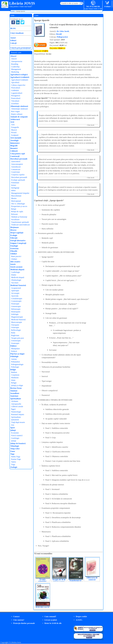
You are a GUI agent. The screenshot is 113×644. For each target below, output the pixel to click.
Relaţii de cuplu (17, 212)
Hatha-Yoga (16, 457)
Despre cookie (81, 616)
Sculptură (15, 135)
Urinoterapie (16, 341)
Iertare (14, 185)
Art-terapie (15, 293)
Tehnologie (15, 446)
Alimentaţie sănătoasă (19, 106)
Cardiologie (16, 272)
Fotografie (15, 127)
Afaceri (13, 56)
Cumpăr (42, 45)
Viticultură (15, 101)
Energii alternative (18, 241)
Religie (13, 370)
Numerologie (16, 412)
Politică (13, 346)
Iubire (13, 190)
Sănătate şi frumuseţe (19, 217)
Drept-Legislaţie (17, 233)
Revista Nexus (16, 388)
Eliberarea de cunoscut (92, 579)
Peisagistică (16, 96)
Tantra (14, 462)
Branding (15, 64)
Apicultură (15, 82)
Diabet (14, 275)
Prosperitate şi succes (19, 206)
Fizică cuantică (17, 435)
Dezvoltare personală (19, 159)
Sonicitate (14, 396)
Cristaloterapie (17, 299)
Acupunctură (16, 288)
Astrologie (14, 140)
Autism (14, 359)
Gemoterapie (16, 306)
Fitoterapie (15, 304)
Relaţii (14, 209)
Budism (14, 372)
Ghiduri (14, 254)
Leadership (15, 67)
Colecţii (13, 43)
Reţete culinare (17, 114)
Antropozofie (16, 404)
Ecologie (14, 235)
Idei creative (15, 262)
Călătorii (14, 151)
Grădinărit (15, 90)
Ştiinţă (13, 430)
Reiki (13, 333)
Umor (13, 451)
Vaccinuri (15, 283)
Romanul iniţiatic (18, 414)
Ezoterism (14, 248)
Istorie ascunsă (16, 267)
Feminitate (15, 183)
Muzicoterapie (17, 322)
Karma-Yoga (16, 459)
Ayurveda (15, 296)
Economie (15, 433)
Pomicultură (16, 98)
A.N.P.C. (79, 620)
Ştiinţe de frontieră (18, 443)
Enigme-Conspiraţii (18, 243)
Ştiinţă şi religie (17, 385)
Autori (13, 38)
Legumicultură (17, 93)
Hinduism (15, 378)
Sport (13, 428)
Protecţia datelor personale (24, 623)
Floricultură (16, 88)
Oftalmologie (16, 280)
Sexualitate (15, 393)
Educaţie (14, 238)
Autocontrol (16, 161)
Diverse (13, 230)
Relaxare (14, 214)
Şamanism (15, 420)
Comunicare (16, 169)
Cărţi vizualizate (17, 33)
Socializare (15, 219)
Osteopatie (15, 325)
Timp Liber (15, 449)
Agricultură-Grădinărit (20, 77)
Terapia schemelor (42, 580)
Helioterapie (16, 309)
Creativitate (16, 172)
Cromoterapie (16, 301)
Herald (59, 34)
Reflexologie (16, 330)
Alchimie (15, 401)
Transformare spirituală (20, 222)
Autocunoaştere (17, 164)
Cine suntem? (19, 620)
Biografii (14, 146)
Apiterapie (15, 291)
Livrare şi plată (51, 620)
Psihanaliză (15, 362)
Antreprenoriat (17, 61)
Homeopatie (16, 312)
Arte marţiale (16, 138)
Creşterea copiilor (18, 175)
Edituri (13, 40)
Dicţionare (15, 227)
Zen (13, 425)
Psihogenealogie (17, 364)
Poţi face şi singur (17, 354)
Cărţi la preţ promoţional (21, 48)
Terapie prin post (17, 338)
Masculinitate (16, 196)
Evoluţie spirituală (18, 180)
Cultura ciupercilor (18, 85)
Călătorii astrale (17, 406)
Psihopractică (62, 37)
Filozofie (14, 251)
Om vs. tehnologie (18, 204)
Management (16, 69)
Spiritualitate (16, 399)
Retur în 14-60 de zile (53, 623)
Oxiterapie (15, 327)
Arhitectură (15, 119)
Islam (13, 380)
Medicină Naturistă (18, 285)
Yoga (12, 454)
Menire (14, 198)
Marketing (15, 72)
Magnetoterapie (17, 317)
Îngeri (13, 409)
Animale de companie (19, 117)
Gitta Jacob (63, 31)
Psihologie (14, 356)
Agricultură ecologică (19, 75)
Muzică (14, 130)
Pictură (14, 132)
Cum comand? (50, 616)
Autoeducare (16, 167)
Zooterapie (15, 343)
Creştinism (15, 375)
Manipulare (15, 349)
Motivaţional (16, 201)
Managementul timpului (20, 193)
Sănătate (14, 391)
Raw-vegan (15, 111)
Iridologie (15, 314)
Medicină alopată (17, 270)
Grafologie (15, 438)
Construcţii (15, 156)
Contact (16, 616)
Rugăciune (15, 335)
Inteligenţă (15, 188)
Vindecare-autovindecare (21, 225)
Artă (12, 122)
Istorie (13, 264)
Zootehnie (15, 104)
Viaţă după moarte (18, 422)
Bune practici (16, 256)
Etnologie (14, 246)
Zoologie (14, 467)
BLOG (13, 28)
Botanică (14, 148)
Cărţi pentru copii (18, 154)
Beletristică (15, 143)
